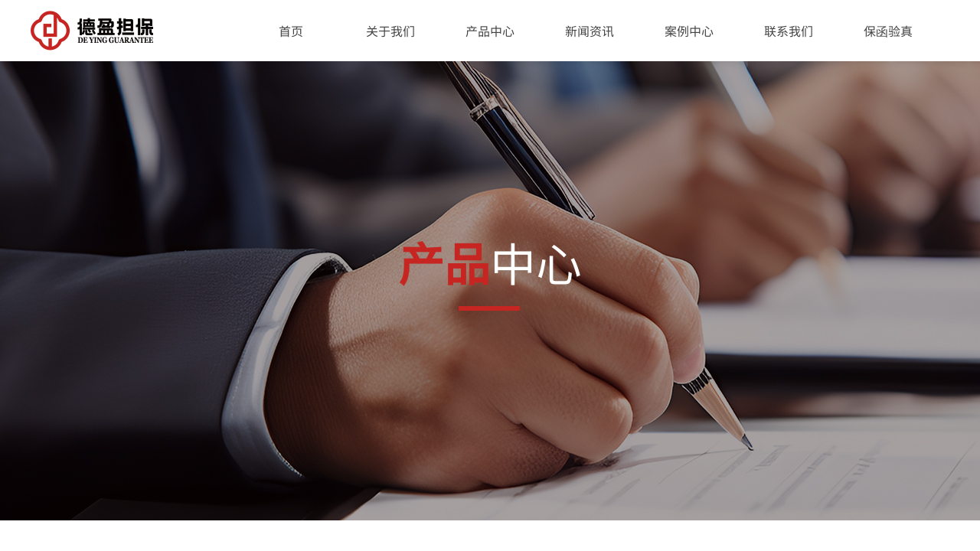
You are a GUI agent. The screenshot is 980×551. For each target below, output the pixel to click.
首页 (291, 31)
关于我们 (390, 31)
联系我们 (789, 31)
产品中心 (490, 31)
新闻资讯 (590, 31)
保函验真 (888, 31)
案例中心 (689, 31)
